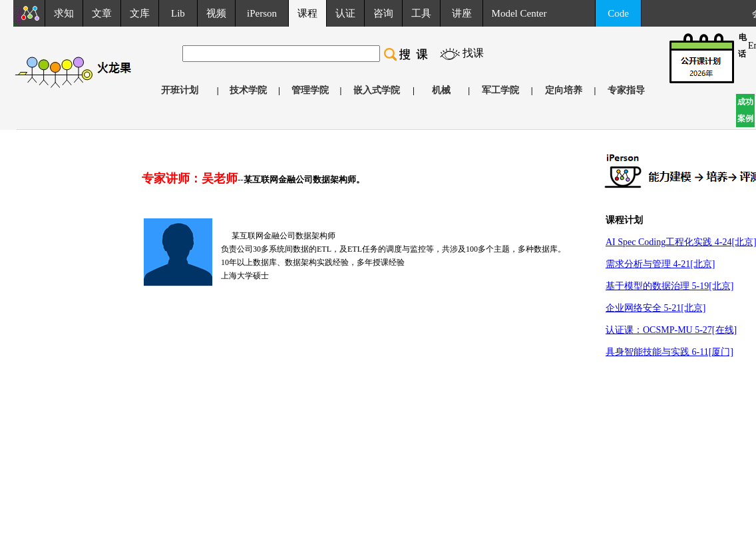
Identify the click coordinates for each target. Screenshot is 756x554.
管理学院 (310, 90)
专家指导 (626, 90)
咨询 (383, 13)
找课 (473, 53)
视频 (216, 13)
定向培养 (564, 90)
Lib (178, 13)
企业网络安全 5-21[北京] (656, 308)
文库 (140, 13)
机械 (441, 90)
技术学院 (248, 90)
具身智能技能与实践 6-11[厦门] (669, 352)
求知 (64, 13)
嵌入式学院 (377, 90)
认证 (345, 13)
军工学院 (500, 90)
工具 (421, 13)
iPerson (262, 13)
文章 (102, 13)
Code (618, 13)
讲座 (462, 13)
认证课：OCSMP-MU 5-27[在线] (671, 330)
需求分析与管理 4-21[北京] (661, 264)
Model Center (519, 13)
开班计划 (180, 90)
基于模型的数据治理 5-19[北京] (670, 286)
